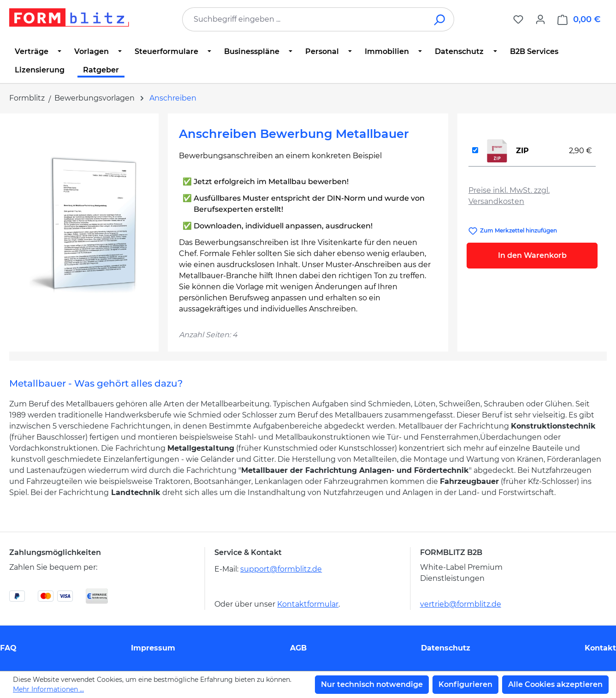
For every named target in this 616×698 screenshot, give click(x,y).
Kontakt (600, 648)
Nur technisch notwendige (372, 684)
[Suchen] (440, 19)
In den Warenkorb (532, 255)
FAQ (8, 648)
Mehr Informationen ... (48, 689)
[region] (84, 224)
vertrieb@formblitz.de (461, 604)
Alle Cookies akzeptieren (555, 684)
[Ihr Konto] (540, 19)
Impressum (153, 648)
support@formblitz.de (281, 569)
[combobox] (304, 19)
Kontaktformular (308, 604)
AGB (298, 648)
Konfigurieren (465, 684)
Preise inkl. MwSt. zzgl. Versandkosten (509, 196)
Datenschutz (446, 648)
